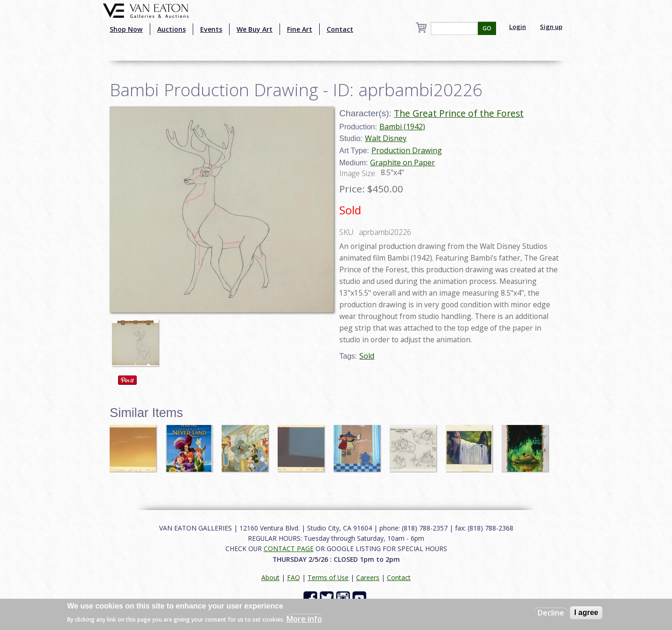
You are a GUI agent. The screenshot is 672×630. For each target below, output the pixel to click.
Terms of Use (328, 577)
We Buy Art (255, 29)
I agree (586, 612)
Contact (340, 29)
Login (518, 27)
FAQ (294, 577)
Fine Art (300, 29)
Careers (368, 577)
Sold (367, 356)
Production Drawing (407, 150)
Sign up (551, 27)
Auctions (171, 29)
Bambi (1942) (402, 127)
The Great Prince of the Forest (459, 113)
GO (487, 28)
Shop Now (126, 29)
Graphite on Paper (402, 163)
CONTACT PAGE (289, 549)
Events (211, 29)
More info (304, 619)
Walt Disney (386, 138)
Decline (551, 613)
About (270, 577)
